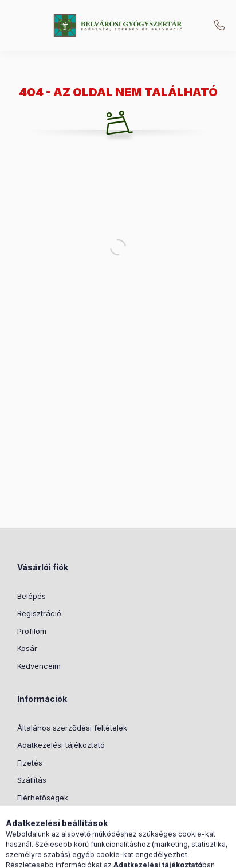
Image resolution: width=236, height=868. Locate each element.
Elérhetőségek (43, 798)
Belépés (32, 596)
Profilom (32, 631)
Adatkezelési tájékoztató (61, 745)
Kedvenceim (39, 666)
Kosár (27, 648)
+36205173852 (219, 26)
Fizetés (30, 763)
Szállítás (32, 780)
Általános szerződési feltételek (72, 728)
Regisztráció (39, 613)
